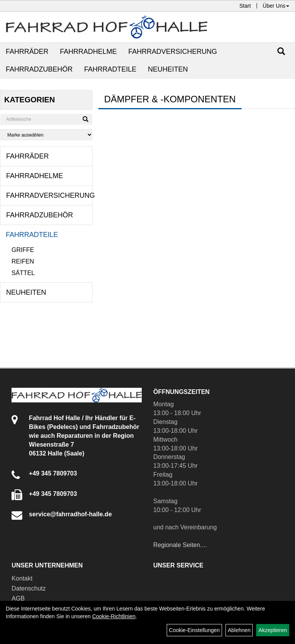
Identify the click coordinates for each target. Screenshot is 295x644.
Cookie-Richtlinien (114, 616)
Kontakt (22, 578)
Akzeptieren (273, 630)
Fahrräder (27, 52)
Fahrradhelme (88, 52)
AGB (18, 598)
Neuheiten (168, 69)
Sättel (23, 273)
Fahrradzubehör (39, 69)
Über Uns (276, 6)
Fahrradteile (110, 69)
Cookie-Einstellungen (194, 630)
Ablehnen (239, 630)
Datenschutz (29, 588)
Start (245, 6)
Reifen (23, 261)
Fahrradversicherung (173, 52)
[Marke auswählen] (46, 135)
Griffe (23, 250)
